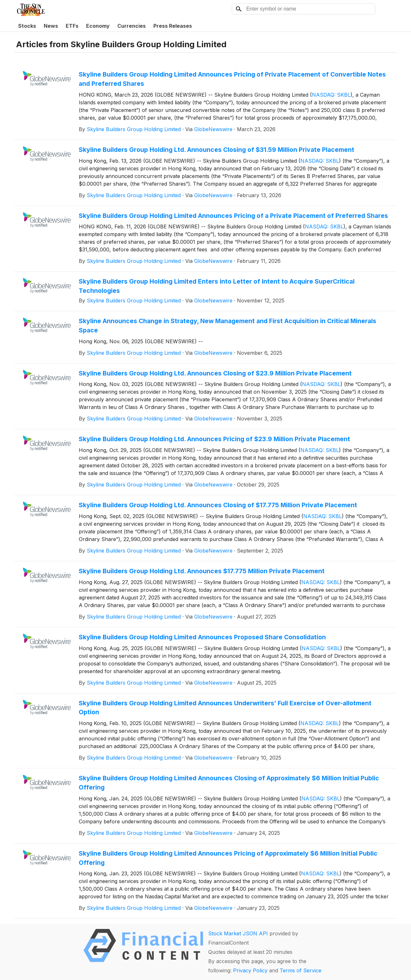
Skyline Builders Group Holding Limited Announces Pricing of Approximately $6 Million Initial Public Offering (228, 858)
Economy (98, 26)
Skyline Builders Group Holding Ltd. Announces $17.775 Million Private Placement (202, 571)
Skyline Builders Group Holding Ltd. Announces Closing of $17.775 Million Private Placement (218, 505)
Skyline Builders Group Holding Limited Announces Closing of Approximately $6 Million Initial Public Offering (229, 783)
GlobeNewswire (213, 129)
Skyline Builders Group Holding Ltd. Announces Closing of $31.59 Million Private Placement (217, 150)
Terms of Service (301, 970)
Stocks (27, 26)
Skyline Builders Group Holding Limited (134, 129)
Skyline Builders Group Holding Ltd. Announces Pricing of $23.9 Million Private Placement (214, 439)
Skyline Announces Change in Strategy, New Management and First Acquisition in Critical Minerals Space (228, 326)
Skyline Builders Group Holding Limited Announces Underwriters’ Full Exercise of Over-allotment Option (225, 708)
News (51, 26)
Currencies (132, 26)
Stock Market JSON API (238, 933)
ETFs (72, 26)
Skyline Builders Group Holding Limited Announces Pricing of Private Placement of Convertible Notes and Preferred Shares (232, 79)
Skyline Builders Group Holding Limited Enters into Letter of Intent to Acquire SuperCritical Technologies (217, 286)
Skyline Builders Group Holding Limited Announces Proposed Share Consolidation (202, 637)
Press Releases (173, 26)
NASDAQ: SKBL (331, 95)
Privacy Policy (250, 970)
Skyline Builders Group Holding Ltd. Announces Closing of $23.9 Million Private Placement (215, 373)
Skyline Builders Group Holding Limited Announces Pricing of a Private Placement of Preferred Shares (233, 216)
